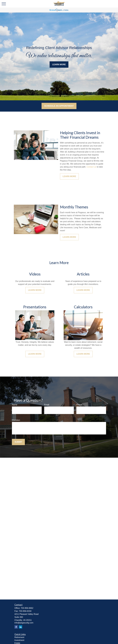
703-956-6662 (27, 608)
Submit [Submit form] (18, 442)
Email (47, 405)
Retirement (19, 637)
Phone (79, 405)
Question (16, 420)
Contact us (91, 167)
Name (15, 405)
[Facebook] (16, 627)
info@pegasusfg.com (24, 623)
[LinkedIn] (21, 627)
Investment (19, 640)
